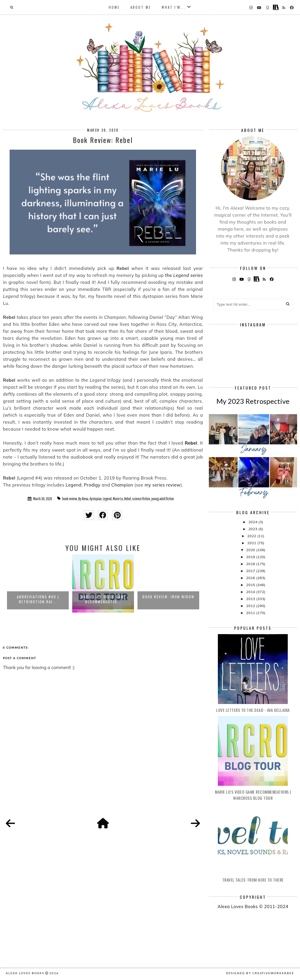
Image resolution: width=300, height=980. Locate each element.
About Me (141, 7)
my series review (162, 485)
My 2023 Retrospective (253, 401)
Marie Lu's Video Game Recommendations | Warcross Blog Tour (253, 795)
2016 (251, 578)
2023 (253, 529)
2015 (251, 585)
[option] (38, 583)
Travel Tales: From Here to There (253, 880)
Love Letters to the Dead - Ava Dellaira (253, 710)
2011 (251, 613)
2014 (251, 592)
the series (184, 275)
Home (114, 7)
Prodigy (92, 485)
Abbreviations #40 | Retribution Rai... (38, 599)
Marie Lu (118, 499)
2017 (251, 571)
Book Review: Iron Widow (168, 597)
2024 (253, 522)
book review (70, 499)
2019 (251, 557)
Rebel (191, 443)
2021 (252, 543)
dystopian (96, 499)
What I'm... (174, 7)
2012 (251, 606)
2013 (251, 599)
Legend (74, 485)
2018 (251, 564)
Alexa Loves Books (25, 973)
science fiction (141, 499)
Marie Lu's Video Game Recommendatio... (103, 599)
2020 (251, 550)
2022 (252, 536)
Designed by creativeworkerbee (260, 973)
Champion (122, 485)
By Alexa (83, 499)
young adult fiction (163, 499)
